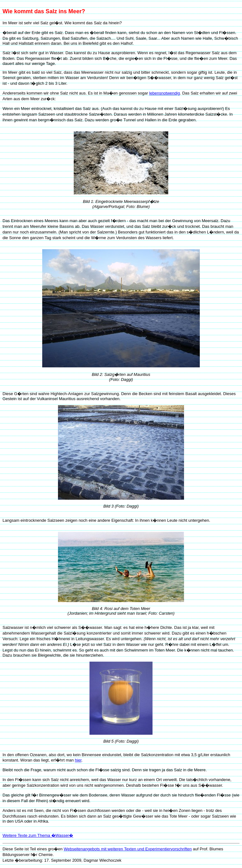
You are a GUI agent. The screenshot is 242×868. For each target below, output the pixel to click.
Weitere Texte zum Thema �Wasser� (38, 835)
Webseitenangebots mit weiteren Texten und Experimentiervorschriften (128, 849)
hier (78, 760)
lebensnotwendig (164, 93)
